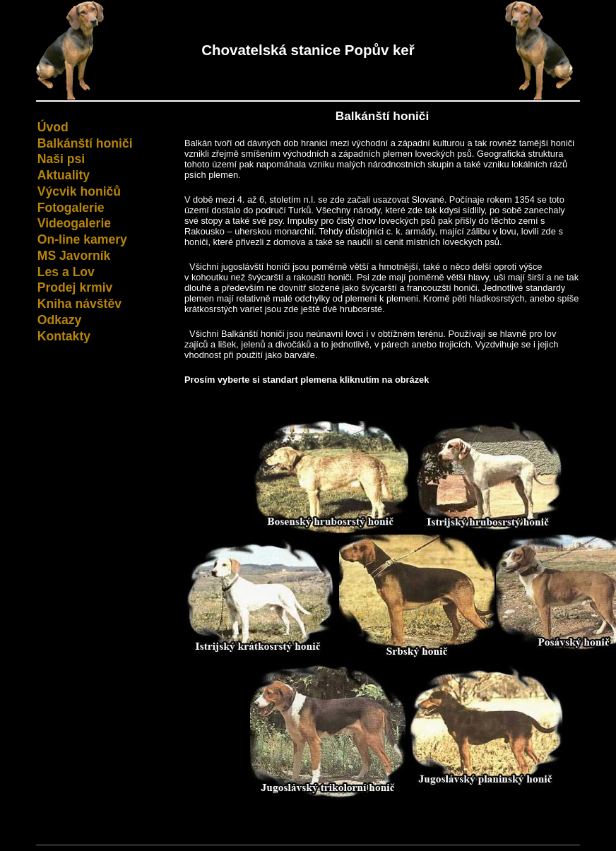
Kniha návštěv (79, 304)
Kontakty (64, 336)
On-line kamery (82, 239)
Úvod (53, 127)
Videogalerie (74, 223)
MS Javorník (74, 256)
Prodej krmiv (75, 287)
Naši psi (61, 159)
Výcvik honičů (79, 191)
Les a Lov (66, 272)
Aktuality (64, 175)
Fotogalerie (71, 208)
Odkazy (60, 320)
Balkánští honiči (85, 143)
